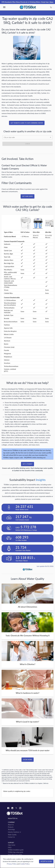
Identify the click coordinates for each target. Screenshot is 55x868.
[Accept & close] (46, 861)
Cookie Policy (25, 864)
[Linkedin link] (12, 808)
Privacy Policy (12, 864)
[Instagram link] (20, 808)
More (51, 2)
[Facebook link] (8, 808)
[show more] (4, 7)
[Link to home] (27, 813)
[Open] (51, 137)
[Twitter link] (16, 808)
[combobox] (27, 137)
